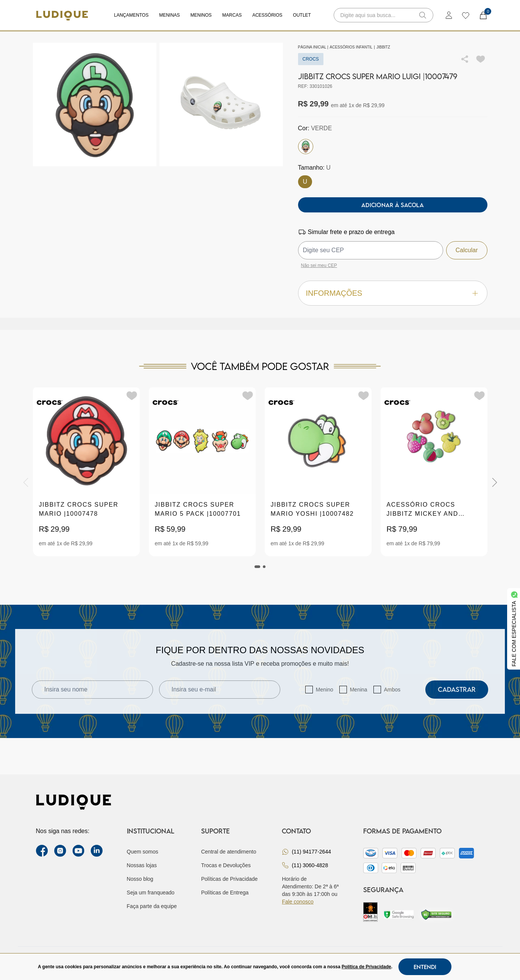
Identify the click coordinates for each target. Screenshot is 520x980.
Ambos (392, 690)
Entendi (425, 967)
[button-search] (423, 15)
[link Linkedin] (97, 851)
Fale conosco (297, 902)
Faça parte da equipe (152, 906)
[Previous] (26, 482)
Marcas (232, 15)
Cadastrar (457, 689)
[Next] (495, 482)
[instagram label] (60, 851)
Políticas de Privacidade (229, 879)
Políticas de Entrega (225, 893)
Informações (393, 293)
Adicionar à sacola (393, 205)
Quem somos (143, 852)
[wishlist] (465, 15)
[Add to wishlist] (481, 59)
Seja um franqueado (151, 893)
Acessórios (267, 15)
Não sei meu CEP (319, 265)
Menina (359, 690)
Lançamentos (131, 15)
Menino (325, 690)
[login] (449, 15)
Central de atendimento (229, 852)
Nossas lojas (142, 865)
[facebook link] (42, 851)
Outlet (302, 15)
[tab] (258, 567)
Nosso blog (140, 879)
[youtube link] (78, 851)
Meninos (201, 15)
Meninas (169, 15)
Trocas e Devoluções (226, 865)
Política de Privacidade (366, 967)
